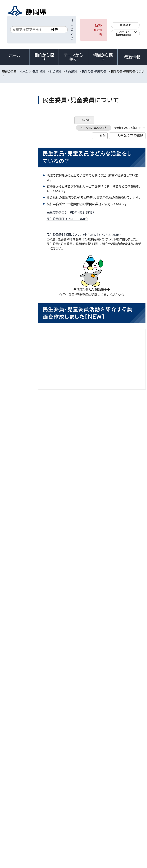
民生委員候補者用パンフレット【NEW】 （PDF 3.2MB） (85, 235)
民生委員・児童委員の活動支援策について (75, 659)
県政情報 (132, 57)
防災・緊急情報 (98, 30)
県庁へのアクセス (128, 803)
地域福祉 (72, 72)
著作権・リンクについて (19, 827)
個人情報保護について (62, 827)
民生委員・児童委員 (94, 72)
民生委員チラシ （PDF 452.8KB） (72, 212)
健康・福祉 (39, 72)
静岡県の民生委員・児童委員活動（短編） (83, 427)
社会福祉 (56, 72)
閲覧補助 (125, 25)
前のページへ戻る (108, 751)
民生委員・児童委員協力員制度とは (70, 666)
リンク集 (101, 831)
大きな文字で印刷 (130, 136)
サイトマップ (12, 835)
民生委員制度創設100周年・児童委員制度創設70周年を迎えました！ (18, 216)
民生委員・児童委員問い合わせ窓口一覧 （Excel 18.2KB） (88, 631)
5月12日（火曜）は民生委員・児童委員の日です (18, 146)
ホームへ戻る (137, 751)
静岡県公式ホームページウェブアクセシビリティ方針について (43, 831)
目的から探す (44, 57)
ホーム (15, 56)
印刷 (103, 136)
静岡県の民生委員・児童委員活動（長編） (83, 480)
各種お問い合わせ (94, 803)
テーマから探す (73, 57)
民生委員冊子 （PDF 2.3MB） (69, 219)
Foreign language (124, 33)
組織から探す (103, 57)
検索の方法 (72, 30)
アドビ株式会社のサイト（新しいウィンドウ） (93, 682)
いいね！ (87, 120)
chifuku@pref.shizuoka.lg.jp (77, 735)
